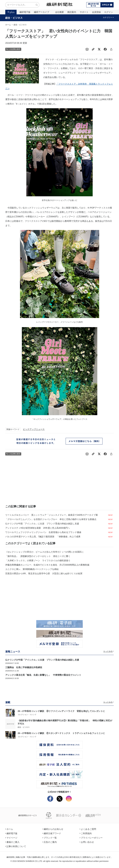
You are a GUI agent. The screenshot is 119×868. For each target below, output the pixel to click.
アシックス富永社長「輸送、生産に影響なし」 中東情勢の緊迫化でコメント (43, 675)
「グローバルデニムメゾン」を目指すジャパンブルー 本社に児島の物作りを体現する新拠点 (51, 519)
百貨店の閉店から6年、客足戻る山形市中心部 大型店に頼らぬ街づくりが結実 (44, 573)
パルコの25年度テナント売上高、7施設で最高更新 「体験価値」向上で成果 (43, 537)
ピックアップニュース (34, 429)
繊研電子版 (25, 12)
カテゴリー (108, 17)
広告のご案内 (50, 842)
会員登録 (96, 12)
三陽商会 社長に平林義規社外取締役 (24, 667)
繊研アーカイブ (42, 12)
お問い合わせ (87, 842)
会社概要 (59, 12)
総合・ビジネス (14, 18)
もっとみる (109, 651)
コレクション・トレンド (27, 714)
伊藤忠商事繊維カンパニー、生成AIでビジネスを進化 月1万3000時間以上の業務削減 (47, 565)
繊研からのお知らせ (53, 829)
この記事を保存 (13, 49)
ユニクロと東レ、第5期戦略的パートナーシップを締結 (32, 569)
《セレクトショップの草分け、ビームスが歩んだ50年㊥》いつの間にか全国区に (44, 552)
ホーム (8, 25)
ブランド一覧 (50, 838)
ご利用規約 (86, 833)
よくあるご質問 (88, 829)
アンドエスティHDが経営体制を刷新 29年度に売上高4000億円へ (38, 528)
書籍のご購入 (12, 842)
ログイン (109, 12)
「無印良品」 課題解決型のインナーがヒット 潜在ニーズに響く (38, 556)
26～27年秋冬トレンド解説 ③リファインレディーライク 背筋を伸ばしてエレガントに (61, 711)
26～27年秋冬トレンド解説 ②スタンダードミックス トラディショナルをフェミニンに (61, 733)
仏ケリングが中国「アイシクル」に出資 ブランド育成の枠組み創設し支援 (42, 524)
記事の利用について (16, 846)
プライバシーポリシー (91, 838)
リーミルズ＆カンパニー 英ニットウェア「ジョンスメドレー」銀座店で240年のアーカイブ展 (52, 515)
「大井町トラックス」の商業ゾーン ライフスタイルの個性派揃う (38, 560)
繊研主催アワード (52, 833)
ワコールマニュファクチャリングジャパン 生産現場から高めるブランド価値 (43, 532)
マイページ (11, 838)
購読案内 (72, 12)
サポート (84, 12)
